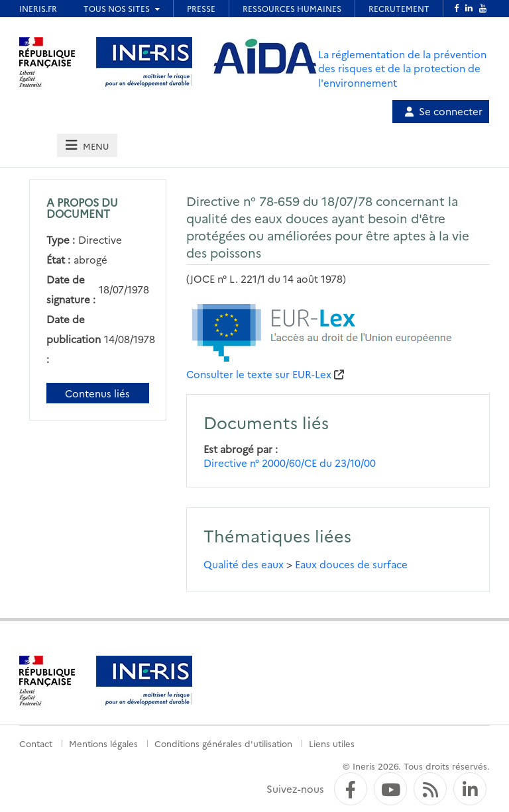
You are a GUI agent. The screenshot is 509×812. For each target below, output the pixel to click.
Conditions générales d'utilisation (223, 743)
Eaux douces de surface (351, 564)
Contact (36, 743)
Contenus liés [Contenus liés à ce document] (97, 393)
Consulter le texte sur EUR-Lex (259, 374)
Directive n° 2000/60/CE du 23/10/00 (290, 463)
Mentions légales (103, 743)
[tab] (87, 145)
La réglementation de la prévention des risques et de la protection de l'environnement (402, 68)
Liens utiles (332, 743)
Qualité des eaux (244, 564)
